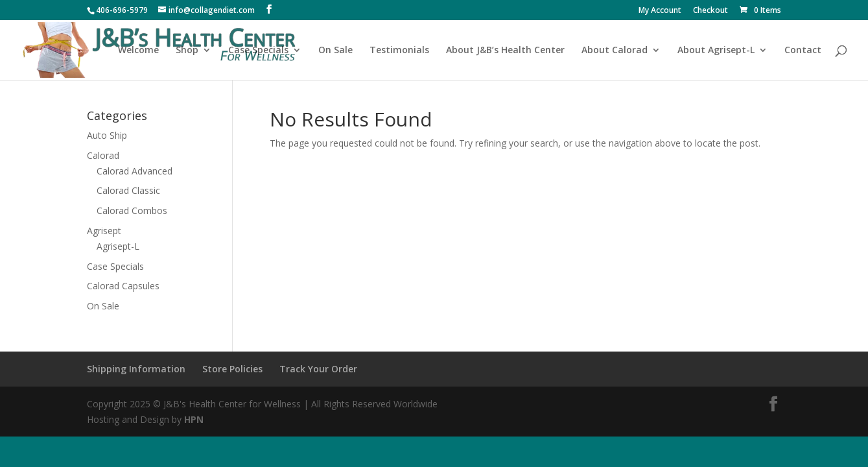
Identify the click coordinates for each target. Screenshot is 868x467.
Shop (187, 51)
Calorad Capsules (123, 286)
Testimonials (399, 51)
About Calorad (615, 51)
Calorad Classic (128, 190)
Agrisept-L (118, 246)
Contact (803, 51)
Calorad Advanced (135, 171)
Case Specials (258, 51)
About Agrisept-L (716, 51)
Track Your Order (318, 369)
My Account (660, 11)
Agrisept (104, 231)
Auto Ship (107, 135)
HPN (194, 419)
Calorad (103, 155)
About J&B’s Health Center (505, 51)
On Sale (335, 51)
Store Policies (232, 369)
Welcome (138, 51)
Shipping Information (136, 369)
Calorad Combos (132, 210)
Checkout (710, 11)
